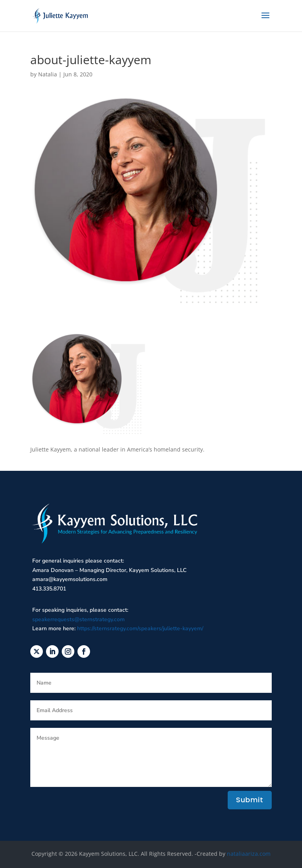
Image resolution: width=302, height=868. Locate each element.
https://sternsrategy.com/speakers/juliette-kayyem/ (140, 628)
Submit (250, 800)
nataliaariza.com (249, 854)
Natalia (48, 74)
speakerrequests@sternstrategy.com (78, 619)
